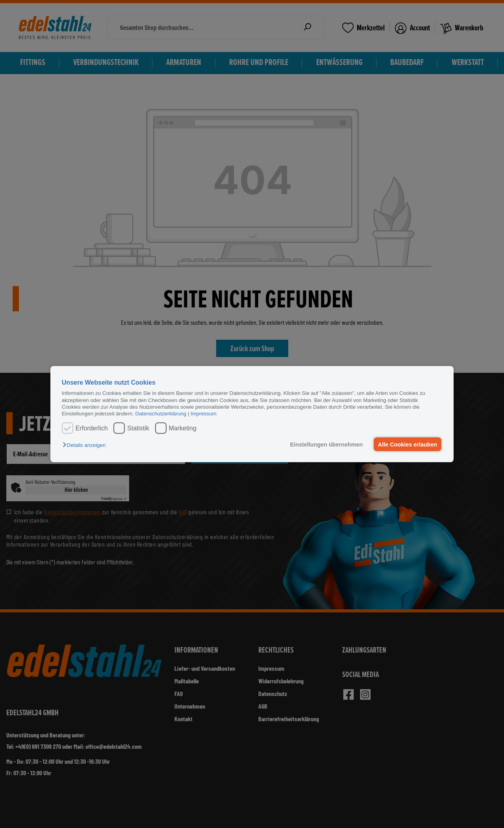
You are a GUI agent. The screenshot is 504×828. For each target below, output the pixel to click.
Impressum (204, 414)
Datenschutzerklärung (161, 414)
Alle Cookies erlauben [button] (407, 444)
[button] (86, 445)
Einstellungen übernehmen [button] (326, 444)
